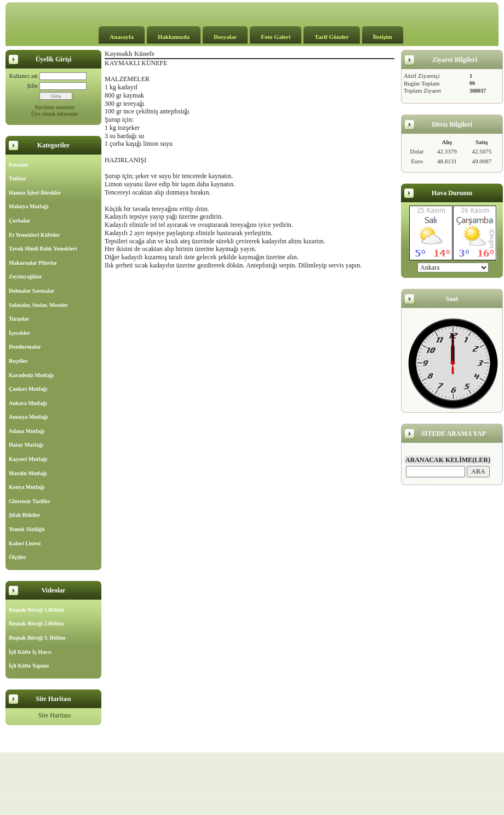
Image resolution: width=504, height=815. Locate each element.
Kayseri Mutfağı (28, 459)
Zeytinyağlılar (25, 277)
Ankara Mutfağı (28, 403)
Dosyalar (225, 37)
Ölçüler (18, 557)
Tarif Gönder (331, 37)
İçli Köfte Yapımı (29, 666)
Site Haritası (55, 715)
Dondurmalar (25, 347)
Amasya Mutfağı (28, 417)
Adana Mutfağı (27, 431)
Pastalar (19, 165)
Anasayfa (122, 37)
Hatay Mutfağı (26, 445)
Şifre (33, 86)
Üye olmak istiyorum (55, 114)
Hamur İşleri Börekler (35, 193)
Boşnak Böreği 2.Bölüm (36, 623)
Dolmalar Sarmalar (31, 291)
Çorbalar (19, 221)
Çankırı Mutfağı (28, 389)
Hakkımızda (174, 37)
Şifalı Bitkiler (25, 515)
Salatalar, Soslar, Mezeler (38, 305)
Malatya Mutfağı (29, 206)
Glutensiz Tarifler (30, 501)
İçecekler (19, 333)
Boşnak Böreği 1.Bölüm (36, 610)
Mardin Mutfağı (28, 473)
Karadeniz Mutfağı (31, 375)
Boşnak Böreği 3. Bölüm (37, 638)
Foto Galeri (276, 37)
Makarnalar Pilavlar (33, 263)
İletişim (383, 37)
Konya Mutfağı (27, 487)
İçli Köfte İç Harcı (30, 652)
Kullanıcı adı (24, 76)
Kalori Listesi (25, 543)
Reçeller (18, 361)
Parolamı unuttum (55, 107)
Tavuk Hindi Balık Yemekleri (43, 249)
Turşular (19, 319)
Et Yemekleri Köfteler (34, 235)
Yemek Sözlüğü (27, 529)
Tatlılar (18, 178)
